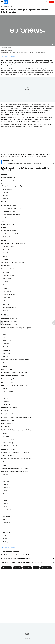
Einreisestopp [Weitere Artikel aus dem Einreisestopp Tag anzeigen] (46, 568)
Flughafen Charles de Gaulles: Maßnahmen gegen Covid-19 (17, 558)
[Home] (2, 6)
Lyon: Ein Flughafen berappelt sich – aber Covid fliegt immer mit (18, 555)
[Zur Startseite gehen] (6, 2)
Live (51, 2)
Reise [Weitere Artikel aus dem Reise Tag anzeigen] (36, 568)
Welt (12, 6)
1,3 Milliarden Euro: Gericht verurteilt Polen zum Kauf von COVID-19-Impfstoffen (22, 562)
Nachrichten (7, 6)
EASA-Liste (6, 168)
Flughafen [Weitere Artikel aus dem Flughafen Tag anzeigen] (27, 568)
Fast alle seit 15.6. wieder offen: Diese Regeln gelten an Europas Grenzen (22, 164)
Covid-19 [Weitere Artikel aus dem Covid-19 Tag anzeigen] (17, 568)
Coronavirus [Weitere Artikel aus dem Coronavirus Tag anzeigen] (7, 568)
